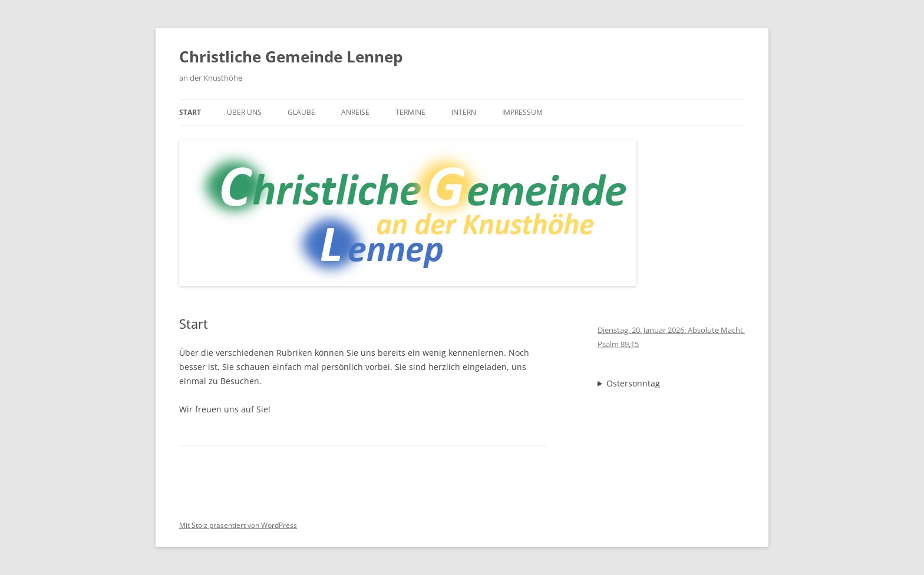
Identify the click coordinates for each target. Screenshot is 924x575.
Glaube (301, 112)
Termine (410, 112)
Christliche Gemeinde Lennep (291, 57)
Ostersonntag (633, 384)
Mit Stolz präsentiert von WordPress (238, 525)
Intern (464, 112)
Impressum (522, 112)
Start (190, 112)
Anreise (355, 112)
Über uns (244, 112)
